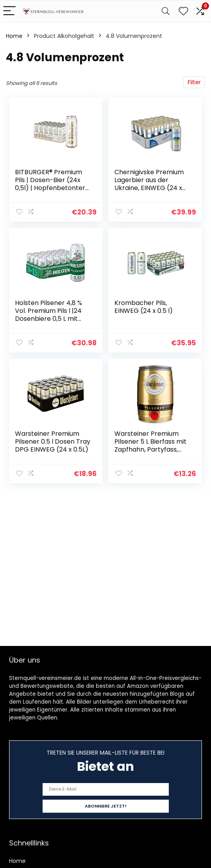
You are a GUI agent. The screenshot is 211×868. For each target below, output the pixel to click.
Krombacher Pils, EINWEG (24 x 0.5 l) (144, 307)
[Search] (166, 11)
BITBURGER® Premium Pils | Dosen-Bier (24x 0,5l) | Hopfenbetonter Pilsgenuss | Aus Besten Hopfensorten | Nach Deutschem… (50, 192)
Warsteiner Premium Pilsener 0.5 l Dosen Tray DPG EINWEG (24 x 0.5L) (53, 442)
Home (14, 36)
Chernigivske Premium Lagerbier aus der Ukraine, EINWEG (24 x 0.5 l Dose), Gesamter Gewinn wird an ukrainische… (149, 192)
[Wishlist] (183, 11)
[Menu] (9, 11)
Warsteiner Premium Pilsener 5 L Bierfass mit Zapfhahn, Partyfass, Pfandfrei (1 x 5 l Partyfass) (150, 449)
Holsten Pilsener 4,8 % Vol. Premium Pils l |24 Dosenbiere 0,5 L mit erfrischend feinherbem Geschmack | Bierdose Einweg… (52, 323)
